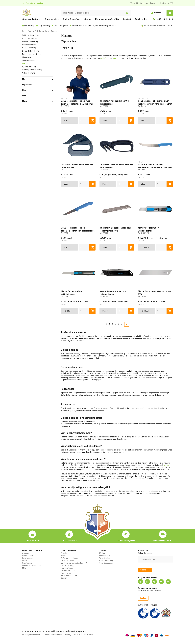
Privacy (68, 635)
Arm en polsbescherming (32, 70)
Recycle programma (69, 575)
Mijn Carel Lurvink (68, 561)
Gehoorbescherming (30, 42)
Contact (127, 19)
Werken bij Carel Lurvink (32, 566)
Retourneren (66, 573)
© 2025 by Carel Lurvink (84, 635)
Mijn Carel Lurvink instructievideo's (74, 563)
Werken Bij (134, 3)
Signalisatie (27, 57)
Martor (115, 58)
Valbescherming (29, 73)
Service (153, 3)
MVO (24, 568)
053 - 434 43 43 (165, 19)
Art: (65, 106)
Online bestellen (71, 19)
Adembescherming (30, 39)
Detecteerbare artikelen (32, 54)
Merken (102, 553)
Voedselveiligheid (29, 60)
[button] (38, 79)
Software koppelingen (70, 558)
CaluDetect (106, 58)
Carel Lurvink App (68, 566)
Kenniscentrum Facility (107, 19)
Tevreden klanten (106, 558)
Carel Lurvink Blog (106, 561)
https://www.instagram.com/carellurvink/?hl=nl (154, 582)
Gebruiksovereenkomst (53, 635)
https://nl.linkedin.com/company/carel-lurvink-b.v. (140, 582)
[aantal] (84, 120)
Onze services (52, 19)
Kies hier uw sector (34, 3)
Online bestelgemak (61, 26)
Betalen (64, 578)
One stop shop (29, 26)
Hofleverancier (28, 558)
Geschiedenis (27, 556)
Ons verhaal (144, 3)
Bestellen (64, 553)
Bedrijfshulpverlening (31, 51)
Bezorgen (65, 556)
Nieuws (87, 19)
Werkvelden (141, 19)
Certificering (27, 563)
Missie (25, 561)
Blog (168, 582)
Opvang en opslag (29, 67)
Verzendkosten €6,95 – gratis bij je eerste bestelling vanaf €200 (94, 26)
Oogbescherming (29, 48)
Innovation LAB (105, 556)
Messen (25, 63)
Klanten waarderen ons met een (155, 25)
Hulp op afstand (67, 568)
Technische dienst (68, 570)
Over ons (26, 553)
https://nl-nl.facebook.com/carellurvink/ (147, 582)
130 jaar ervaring (44, 26)
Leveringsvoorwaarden (31, 635)
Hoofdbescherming (30, 45)
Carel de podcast (106, 563)
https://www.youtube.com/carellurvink (161, 582)
